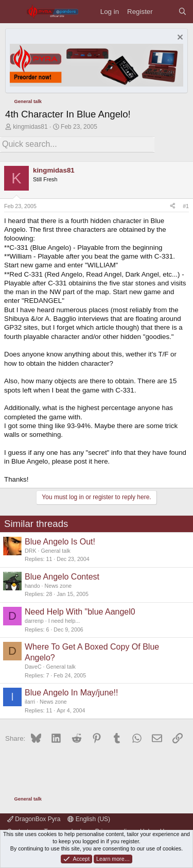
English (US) (89, 819)
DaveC (33, 667)
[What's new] (165, 12)
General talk (55, 551)
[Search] (182, 12)
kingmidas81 (30, 127)
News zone (58, 586)
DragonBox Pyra (34, 819)
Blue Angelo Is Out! (60, 542)
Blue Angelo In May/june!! (71, 693)
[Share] (173, 207)
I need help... (64, 621)
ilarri (30, 702)
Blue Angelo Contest (62, 577)
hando (32, 586)
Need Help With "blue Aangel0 (80, 612)
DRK (31, 551)
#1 (186, 206)
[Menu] (13, 12)
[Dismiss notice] (179, 38)
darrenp (34, 621)
